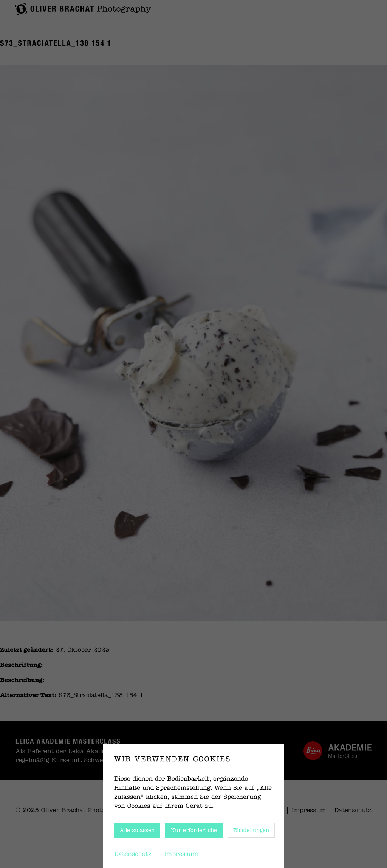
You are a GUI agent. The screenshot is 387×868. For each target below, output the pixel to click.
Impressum (181, 854)
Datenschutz (133, 854)
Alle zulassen (137, 831)
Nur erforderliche (194, 831)
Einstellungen (251, 831)
